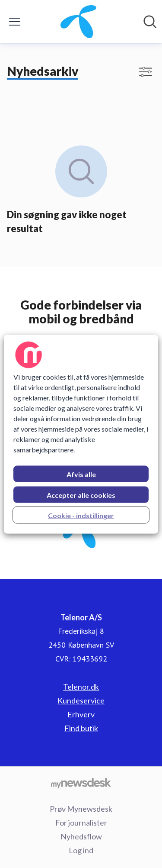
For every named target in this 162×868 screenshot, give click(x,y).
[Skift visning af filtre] (146, 72)
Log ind (81, 850)
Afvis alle (81, 474)
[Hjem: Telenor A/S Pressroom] (78, 22)
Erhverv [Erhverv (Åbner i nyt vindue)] (81, 714)
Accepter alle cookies (81, 495)
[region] (81, 434)
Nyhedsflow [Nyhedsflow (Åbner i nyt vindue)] (81, 836)
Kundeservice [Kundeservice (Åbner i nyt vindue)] (81, 700)
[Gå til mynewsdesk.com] (81, 783)
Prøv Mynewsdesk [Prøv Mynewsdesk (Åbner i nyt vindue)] (81, 809)
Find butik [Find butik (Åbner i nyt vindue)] (81, 728)
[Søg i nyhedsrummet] (150, 22)
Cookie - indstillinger (81, 515)
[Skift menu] (15, 22)
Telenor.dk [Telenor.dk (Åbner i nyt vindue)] (81, 687)
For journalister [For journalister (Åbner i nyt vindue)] (81, 823)
